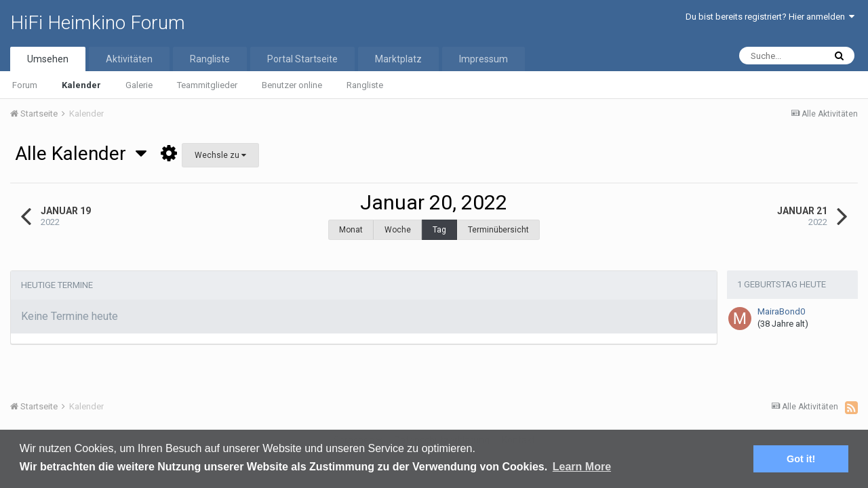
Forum (25, 85)
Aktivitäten (129, 59)
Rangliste (365, 85)
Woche (398, 230)
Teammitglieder (207, 85)
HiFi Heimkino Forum (98, 23)
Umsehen (48, 59)
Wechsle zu (220, 155)
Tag (439, 230)
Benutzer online (292, 85)
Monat (351, 230)
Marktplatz (398, 59)
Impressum (484, 59)
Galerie (139, 85)
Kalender (81, 85)
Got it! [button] (801, 459)
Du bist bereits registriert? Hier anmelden (770, 17)
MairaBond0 (781, 305)
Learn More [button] (582, 467)
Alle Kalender (81, 154)
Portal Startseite (302, 59)
